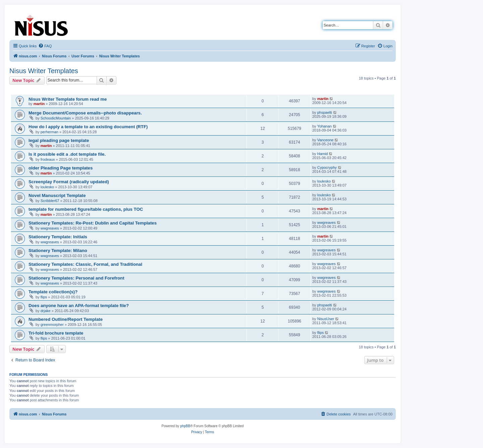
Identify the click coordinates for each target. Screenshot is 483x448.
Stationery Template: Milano (58, 251)
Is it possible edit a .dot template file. (67, 154)
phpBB (185, 426)
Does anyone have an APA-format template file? (79, 306)
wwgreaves (50, 228)
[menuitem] (45, 46)
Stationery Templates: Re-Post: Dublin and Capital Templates (93, 223)
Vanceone (326, 140)
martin (39, 104)
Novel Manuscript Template (57, 195)
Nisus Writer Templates (44, 71)
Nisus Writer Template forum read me (68, 99)
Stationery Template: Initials (58, 237)
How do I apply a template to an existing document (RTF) (88, 127)
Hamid (323, 154)
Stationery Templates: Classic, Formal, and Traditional (85, 264)
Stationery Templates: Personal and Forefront (76, 278)
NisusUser (326, 319)
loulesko (47, 187)
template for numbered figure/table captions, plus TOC (86, 209)
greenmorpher (52, 325)
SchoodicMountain (56, 118)
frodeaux (48, 159)
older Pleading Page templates (61, 168)
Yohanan (325, 126)
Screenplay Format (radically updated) (69, 182)
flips (44, 297)
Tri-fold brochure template (56, 333)
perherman (49, 132)
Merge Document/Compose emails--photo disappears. (85, 113)
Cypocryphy (327, 167)
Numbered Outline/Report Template (66, 319)
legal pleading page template (59, 140)
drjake (46, 311)
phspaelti (325, 112)
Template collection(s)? (53, 292)
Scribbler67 (50, 201)
